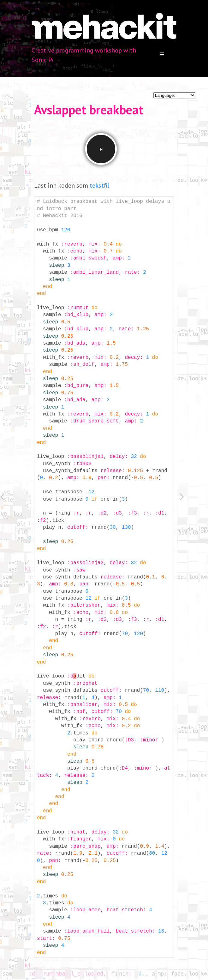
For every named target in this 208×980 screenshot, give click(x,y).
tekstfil (99, 185)
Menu (162, 54)
